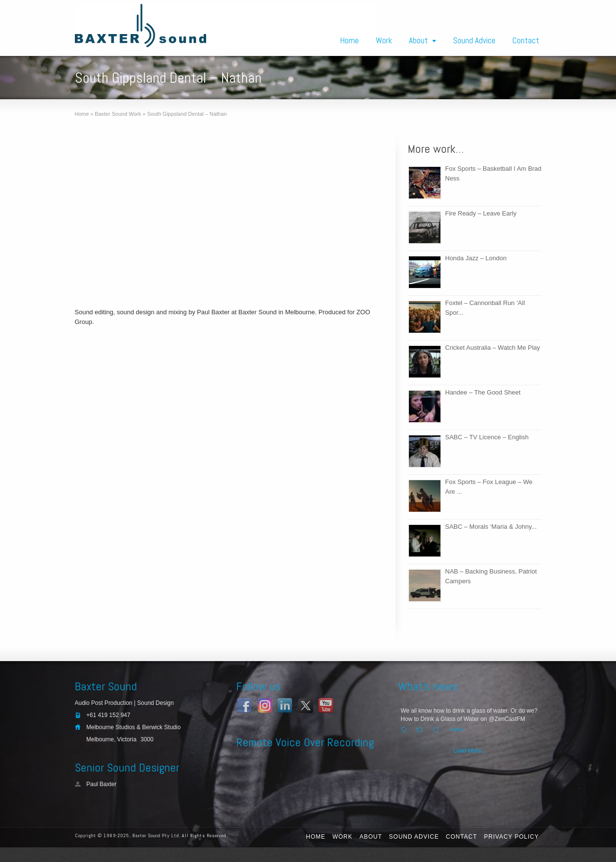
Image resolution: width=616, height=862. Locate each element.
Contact (526, 40)
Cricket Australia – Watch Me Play (493, 348)
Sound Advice (474, 40)
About (418, 40)
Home (350, 40)
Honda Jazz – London (476, 258)
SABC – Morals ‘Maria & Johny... (491, 527)
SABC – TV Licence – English (487, 437)
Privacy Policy (512, 837)
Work (384, 40)
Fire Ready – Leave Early (481, 213)
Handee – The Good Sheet (483, 392)
